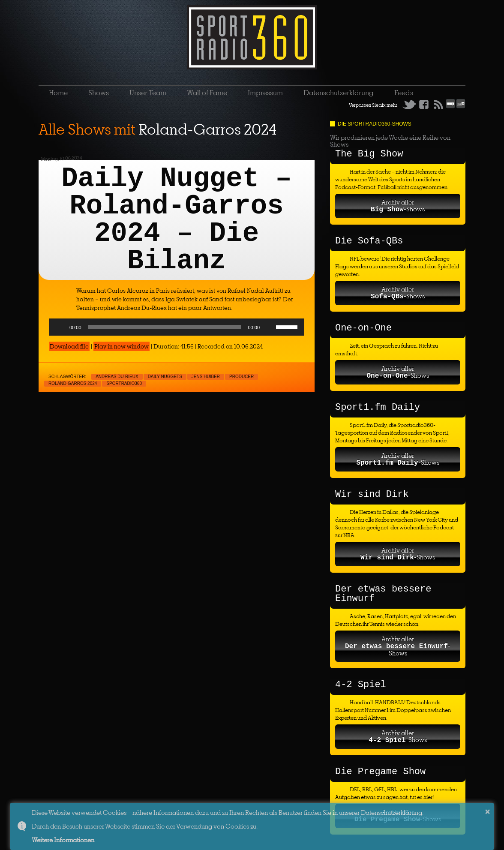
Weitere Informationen (63, 840)
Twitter (409, 104)
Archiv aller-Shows (398, 206)
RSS (438, 104)
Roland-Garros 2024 (73, 383)
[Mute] (269, 327)
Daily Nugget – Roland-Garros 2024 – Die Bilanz (177, 220)
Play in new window (121, 346)
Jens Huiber (206, 377)
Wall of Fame (207, 93)
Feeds (404, 93)
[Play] (60, 327)
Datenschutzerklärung (339, 93)
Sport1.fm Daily (378, 407)
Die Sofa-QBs (369, 241)
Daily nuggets (165, 377)
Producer (241, 377)
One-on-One (363, 328)
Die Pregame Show (380, 772)
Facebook (424, 104)
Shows (99, 93)
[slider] (165, 327)
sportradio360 (124, 383)
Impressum (265, 93)
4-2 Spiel (361, 685)
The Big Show (369, 154)
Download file (69, 346)
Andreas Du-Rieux (117, 377)
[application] (177, 327)
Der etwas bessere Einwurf (383, 594)
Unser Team (148, 93)
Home (58, 93)
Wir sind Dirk (372, 494)
